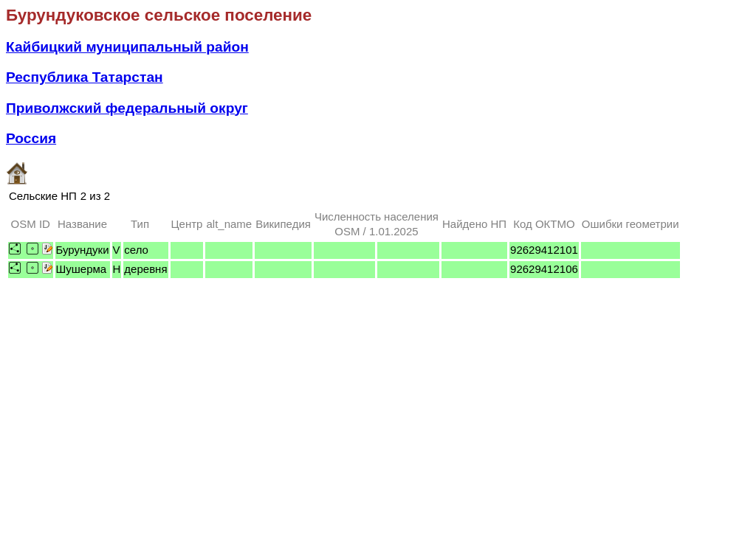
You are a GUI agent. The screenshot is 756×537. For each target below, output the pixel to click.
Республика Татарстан (85, 77)
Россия (31, 138)
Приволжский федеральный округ (127, 108)
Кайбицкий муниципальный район (127, 47)
